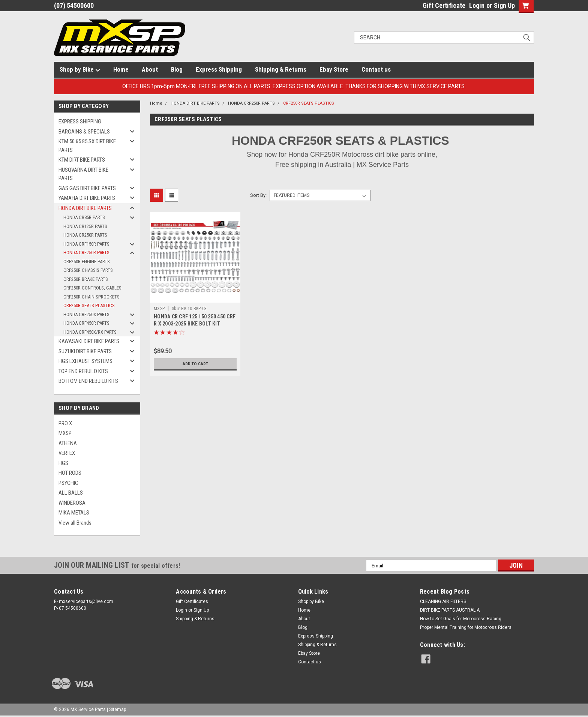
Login (477, 5)
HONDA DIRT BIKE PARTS (85, 208)
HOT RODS (70, 473)
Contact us (376, 69)
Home (121, 69)
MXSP (65, 433)
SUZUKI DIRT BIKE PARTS (85, 351)
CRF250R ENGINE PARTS (87, 262)
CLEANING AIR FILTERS (443, 601)
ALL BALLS (71, 493)
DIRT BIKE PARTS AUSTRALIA (450, 610)
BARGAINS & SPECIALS (84, 132)
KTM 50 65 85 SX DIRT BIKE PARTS (87, 146)
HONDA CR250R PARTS (85, 235)
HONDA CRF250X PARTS (86, 314)
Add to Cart (195, 364)
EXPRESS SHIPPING (80, 121)
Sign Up (504, 5)
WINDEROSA (72, 503)
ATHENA (68, 443)
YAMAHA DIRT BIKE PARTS (87, 198)
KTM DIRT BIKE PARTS (82, 160)
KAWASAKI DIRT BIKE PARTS (89, 341)
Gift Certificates (192, 601)
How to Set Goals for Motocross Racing (461, 619)
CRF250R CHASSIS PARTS (88, 270)
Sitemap (118, 709)
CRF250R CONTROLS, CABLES (92, 288)
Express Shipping (219, 69)
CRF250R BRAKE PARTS (86, 279)
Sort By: (258, 195)
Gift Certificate (444, 5)
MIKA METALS (74, 513)
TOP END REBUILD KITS (83, 371)
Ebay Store (334, 69)
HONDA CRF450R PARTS (86, 323)
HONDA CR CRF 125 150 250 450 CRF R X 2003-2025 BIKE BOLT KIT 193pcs (195, 324)
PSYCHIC (68, 483)
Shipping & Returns (281, 69)
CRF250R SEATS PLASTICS (89, 305)
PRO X (65, 423)
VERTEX (67, 453)
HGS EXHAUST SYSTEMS (85, 361)
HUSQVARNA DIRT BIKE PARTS (83, 174)
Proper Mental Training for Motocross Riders (466, 627)
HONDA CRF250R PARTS (86, 253)
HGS (63, 463)
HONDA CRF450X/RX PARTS (90, 332)
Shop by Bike (80, 70)
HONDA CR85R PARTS (84, 217)
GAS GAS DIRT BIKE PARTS (87, 188)
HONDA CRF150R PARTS (86, 244)
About (150, 69)
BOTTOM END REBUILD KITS (88, 381)
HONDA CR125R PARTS (85, 226)
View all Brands (75, 523)
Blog (177, 69)
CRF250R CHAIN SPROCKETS (91, 297)
